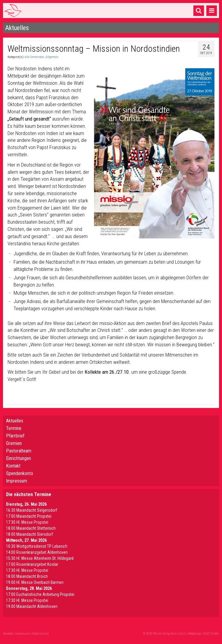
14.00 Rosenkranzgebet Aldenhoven (37, 552)
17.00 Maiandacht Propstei (29, 516)
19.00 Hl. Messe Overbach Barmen (35, 582)
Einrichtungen (19, 458)
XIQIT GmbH (211, 634)
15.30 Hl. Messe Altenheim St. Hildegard (40, 558)
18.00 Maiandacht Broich (27, 576)
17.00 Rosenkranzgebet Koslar (32, 564)
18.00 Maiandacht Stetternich (31, 528)
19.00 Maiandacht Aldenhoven (32, 606)
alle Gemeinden (34, 57)
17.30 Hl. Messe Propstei (27, 522)
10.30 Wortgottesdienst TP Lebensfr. (37, 546)
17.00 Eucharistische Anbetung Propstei (40, 594)
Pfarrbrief (15, 436)
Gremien (14, 443)
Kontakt (13, 466)
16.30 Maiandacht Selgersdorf (32, 510)
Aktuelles (15, 421)
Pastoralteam (19, 451)
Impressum (17, 481)
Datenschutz (41, 634)
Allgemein (52, 57)
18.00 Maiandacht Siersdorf (30, 534)
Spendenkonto (20, 473)
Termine (14, 428)
